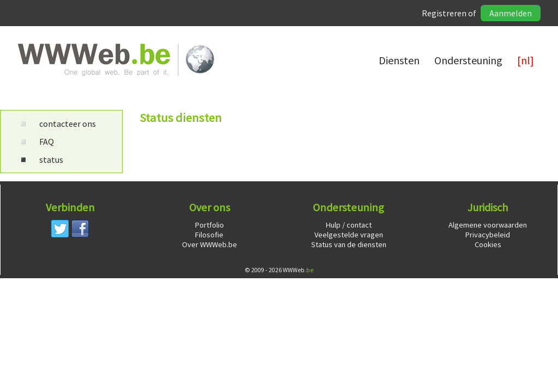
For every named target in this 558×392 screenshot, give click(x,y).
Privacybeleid (488, 235)
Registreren (444, 13)
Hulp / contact (349, 225)
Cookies (488, 244)
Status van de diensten (349, 244)
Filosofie (209, 235)
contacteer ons (57, 124)
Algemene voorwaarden (488, 225)
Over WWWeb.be (210, 244)
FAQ (36, 142)
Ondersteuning (468, 60)
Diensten (399, 60)
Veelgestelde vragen (349, 235)
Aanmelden (511, 13)
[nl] (526, 60)
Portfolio (210, 225)
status (41, 160)
